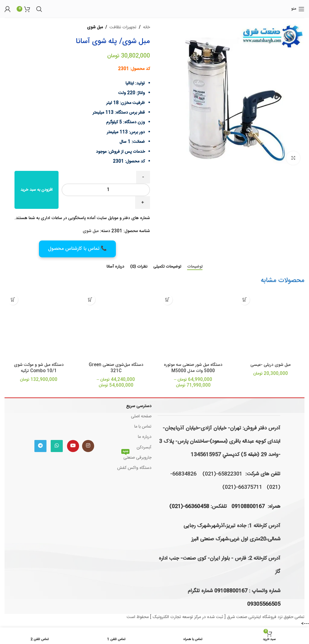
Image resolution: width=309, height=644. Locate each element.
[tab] (195, 267)
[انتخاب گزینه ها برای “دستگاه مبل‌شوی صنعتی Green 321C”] (90, 300)
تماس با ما (143, 427)
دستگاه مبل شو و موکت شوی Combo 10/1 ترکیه (39, 368)
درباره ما (145, 437)
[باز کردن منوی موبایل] (298, 9)
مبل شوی (95, 27)
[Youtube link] (73, 446)
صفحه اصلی (141, 416)
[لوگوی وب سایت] (155, 9)
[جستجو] (39, 9)
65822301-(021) (222, 474)
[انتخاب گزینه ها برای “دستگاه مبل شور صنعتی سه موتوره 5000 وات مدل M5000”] (167, 300)
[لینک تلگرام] (40, 446)
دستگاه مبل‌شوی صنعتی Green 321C (116, 368)
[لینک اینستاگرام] (88, 446)
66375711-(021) (242, 487)
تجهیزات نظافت (123, 27)
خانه (147, 27)
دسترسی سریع (139, 406)
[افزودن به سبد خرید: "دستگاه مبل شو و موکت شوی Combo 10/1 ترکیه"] (13, 300)
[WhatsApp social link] (57, 446)
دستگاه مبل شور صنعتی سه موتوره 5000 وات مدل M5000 (193, 368)
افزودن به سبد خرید (37, 190)
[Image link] (64, 418)
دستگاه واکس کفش (134, 468)
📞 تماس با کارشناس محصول (77, 249)
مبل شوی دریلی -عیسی (271, 365)
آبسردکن (144, 448)
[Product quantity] (106, 190)
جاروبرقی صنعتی (136, 457)
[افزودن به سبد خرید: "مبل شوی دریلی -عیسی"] (245, 300)
